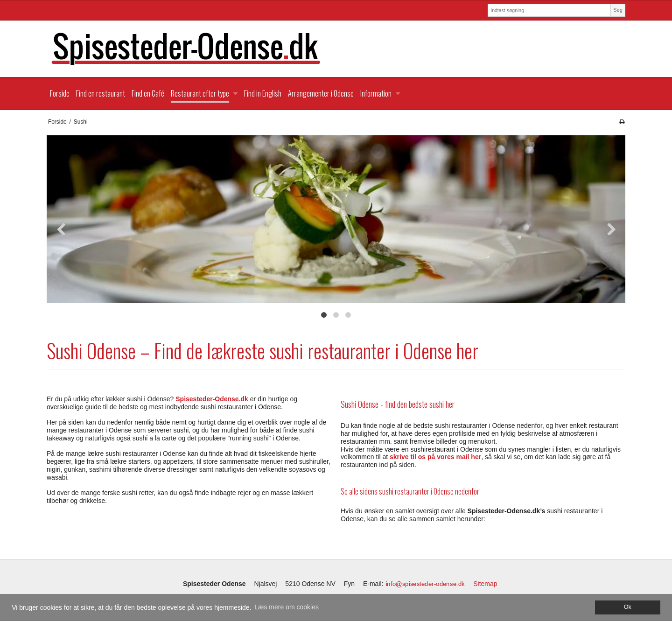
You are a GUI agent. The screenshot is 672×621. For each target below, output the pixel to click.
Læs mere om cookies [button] (287, 607)
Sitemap (485, 584)
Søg (618, 10)
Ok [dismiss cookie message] (628, 607)
